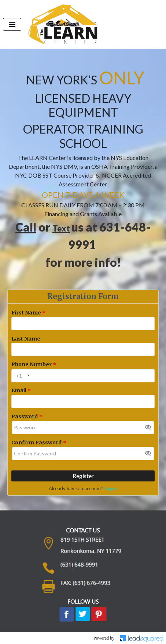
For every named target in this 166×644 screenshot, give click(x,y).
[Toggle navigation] (12, 24)
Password (25, 416)
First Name (26, 313)
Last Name (26, 339)
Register (83, 476)
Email (19, 390)
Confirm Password (36, 443)
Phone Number (32, 364)
